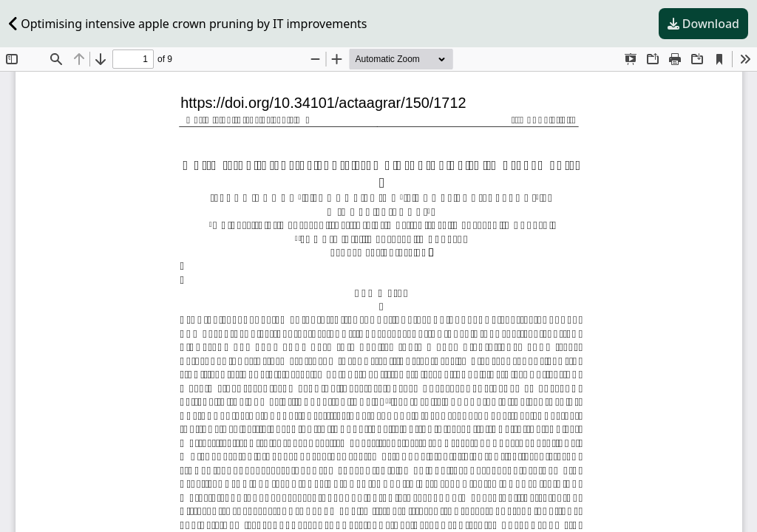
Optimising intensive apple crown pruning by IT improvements (188, 24)
